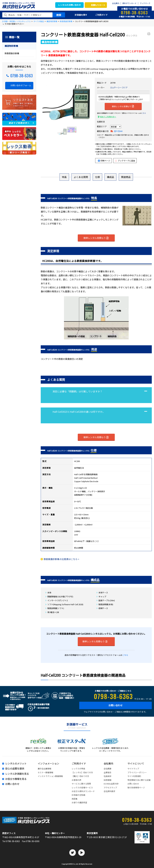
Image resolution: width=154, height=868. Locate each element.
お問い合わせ (115, 705)
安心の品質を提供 (15, 769)
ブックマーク (145, 3)
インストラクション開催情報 (50, 776)
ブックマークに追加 (125, 161)
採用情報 (108, 780)
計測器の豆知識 (78, 795)
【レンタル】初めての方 (82, 772)
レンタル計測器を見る (17, 774)
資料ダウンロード (129, 3)
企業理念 (108, 772)
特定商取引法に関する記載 (139, 780)
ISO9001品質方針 (111, 784)
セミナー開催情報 (45, 772)
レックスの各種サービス (82, 788)
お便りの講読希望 (79, 802)
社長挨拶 (108, 776)
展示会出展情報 (44, 769)
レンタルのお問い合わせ (69, 5)
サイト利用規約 (134, 776)
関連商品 (126, 177)
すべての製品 (39, 21)
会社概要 (108, 769)
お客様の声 (76, 780)
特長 (64, 177)
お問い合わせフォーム (21, 85)
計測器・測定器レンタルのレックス (16, 21)
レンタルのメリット (16, 764)
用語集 (75, 799)
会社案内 (116, 3)
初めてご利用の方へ (108, 117)
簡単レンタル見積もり (123, 106)
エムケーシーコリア (119, 87)
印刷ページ (105, 161)
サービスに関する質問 (81, 784)
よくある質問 (81, 177)
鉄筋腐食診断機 (66, 21)
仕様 (97, 177)
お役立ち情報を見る (16, 779)
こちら (144, 113)
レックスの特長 (78, 769)
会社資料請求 (109, 791)
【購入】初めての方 (80, 776)
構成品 (110, 177)
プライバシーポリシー (137, 772)
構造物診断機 (52, 21)
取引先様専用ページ (136, 788)
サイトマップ (133, 769)
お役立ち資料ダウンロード (83, 791)
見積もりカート (98, 5)
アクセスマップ (110, 788)
